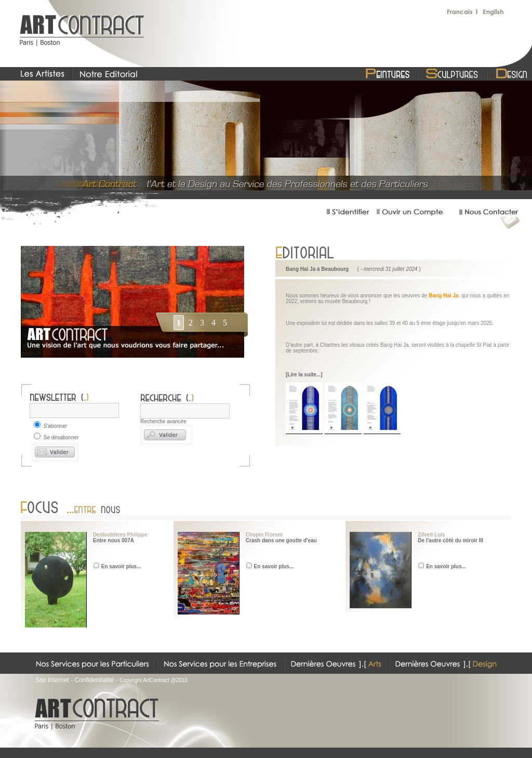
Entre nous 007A (114, 540)
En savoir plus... (121, 566)
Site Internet (52, 680)
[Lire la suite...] (304, 375)
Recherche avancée (163, 421)
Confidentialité (94, 680)
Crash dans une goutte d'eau (281, 540)
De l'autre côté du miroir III (450, 540)
